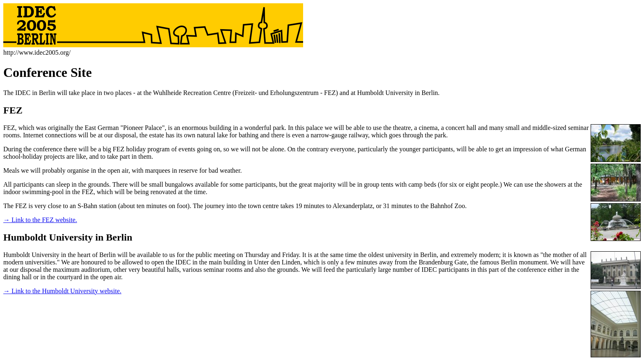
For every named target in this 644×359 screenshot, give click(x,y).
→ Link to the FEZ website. (40, 220)
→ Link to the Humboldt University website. (62, 291)
